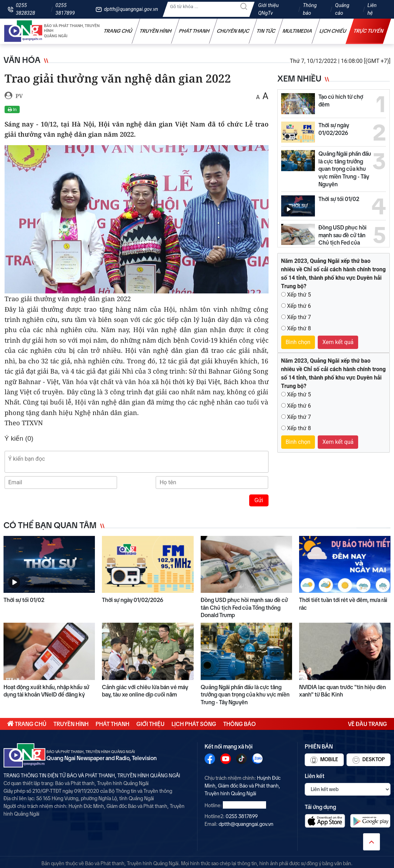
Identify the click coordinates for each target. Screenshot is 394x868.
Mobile (324, 760)
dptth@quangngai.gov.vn (131, 9)
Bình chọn (298, 342)
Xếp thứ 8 (299, 328)
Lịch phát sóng (194, 724)
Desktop (369, 760)
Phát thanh (194, 31)
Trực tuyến (369, 31)
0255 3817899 (65, 9)
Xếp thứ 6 (299, 306)
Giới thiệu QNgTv (268, 9)
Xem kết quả (338, 342)
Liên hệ (372, 9)
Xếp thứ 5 (299, 295)
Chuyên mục (233, 31)
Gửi (259, 500)
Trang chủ (118, 31)
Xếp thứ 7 (299, 317)
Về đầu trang (367, 724)
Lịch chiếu (333, 31)
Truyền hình (156, 31)
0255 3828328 (25, 9)
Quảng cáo (342, 9)
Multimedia (298, 31)
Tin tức (266, 31)
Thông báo (310, 9)
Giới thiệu (150, 724)
